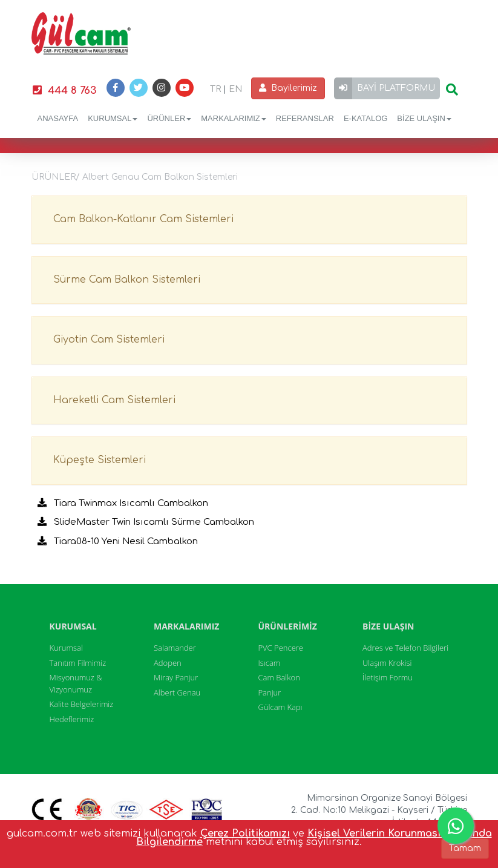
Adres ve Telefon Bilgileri (405, 648)
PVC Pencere (281, 648)
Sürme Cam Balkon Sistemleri (127, 280)
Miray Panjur (176, 677)
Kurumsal (66, 648)
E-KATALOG (365, 118)
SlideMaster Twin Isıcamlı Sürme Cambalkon (146, 522)
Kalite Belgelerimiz (82, 704)
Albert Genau (177, 692)
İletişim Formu (388, 677)
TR (215, 89)
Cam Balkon (279, 677)
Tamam (465, 848)
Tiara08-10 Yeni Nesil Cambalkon (118, 541)
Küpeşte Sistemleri (100, 460)
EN (235, 89)
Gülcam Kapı (280, 707)
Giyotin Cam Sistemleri (109, 340)
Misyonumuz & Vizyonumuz (76, 683)
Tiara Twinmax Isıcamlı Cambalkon (123, 503)
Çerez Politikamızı (245, 833)
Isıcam (270, 663)
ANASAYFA (58, 118)
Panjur (270, 692)
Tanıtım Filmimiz (78, 663)
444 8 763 (64, 90)
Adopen (168, 663)
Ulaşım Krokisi (387, 663)
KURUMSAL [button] (113, 118)
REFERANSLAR (305, 118)
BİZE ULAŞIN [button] (424, 118)
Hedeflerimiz (72, 719)
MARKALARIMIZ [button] (234, 118)
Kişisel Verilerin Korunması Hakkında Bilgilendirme (314, 838)
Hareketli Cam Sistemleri (114, 400)
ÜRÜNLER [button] (169, 118)
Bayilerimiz (288, 88)
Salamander (175, 648)
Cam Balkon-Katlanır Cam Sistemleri (143, 219)
